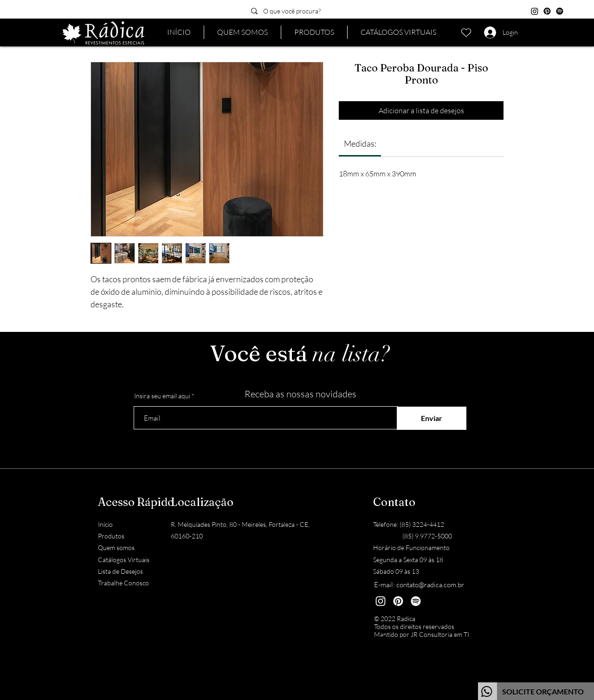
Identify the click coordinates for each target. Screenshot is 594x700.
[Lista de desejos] (466, 32)
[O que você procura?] (311, 11)
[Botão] (536, 691)
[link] (360, 143)
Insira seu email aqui (162, 396)
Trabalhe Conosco (123, 583)
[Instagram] (535, 11)
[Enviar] (432, 418)
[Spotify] (560, 11)
